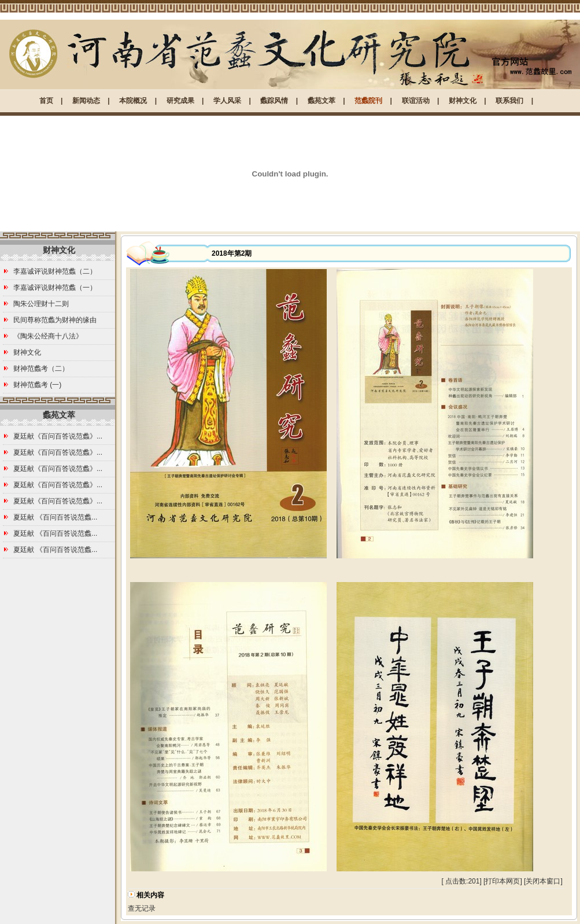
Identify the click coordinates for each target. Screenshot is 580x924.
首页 (46, 101)
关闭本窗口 (543, 881)
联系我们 (509, 101)
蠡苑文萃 (322, 101)
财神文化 (463, 101)
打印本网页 (503, 881)
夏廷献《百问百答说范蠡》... (58, 436)
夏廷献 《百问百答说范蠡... (55, 517)
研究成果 (180, 101)
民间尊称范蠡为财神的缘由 (55, 320)
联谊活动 (416, 101)
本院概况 (133, 101)
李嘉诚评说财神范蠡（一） (55, 288)
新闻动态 (86, 101)
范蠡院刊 (368, 101)
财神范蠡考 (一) (37, 385)
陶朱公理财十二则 (41, 304)
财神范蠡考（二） (41, 369)
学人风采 (227, 101)
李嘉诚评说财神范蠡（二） (55, 271)
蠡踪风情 (274, 101)
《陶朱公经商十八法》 (48, 336)
